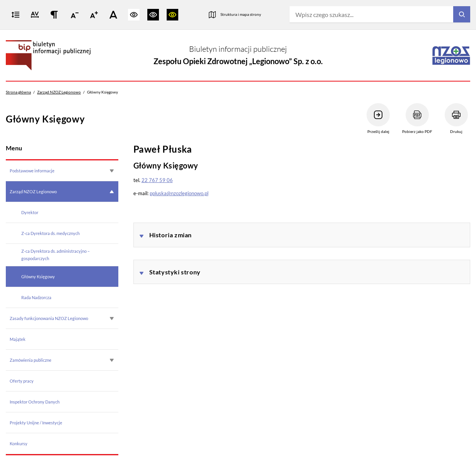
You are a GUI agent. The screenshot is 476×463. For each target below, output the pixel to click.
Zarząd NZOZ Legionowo (59, 92)
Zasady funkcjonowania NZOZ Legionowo (49, 318)
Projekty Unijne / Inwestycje (36, 423)
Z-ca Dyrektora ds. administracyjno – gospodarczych (55, 254)
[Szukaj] (462, 15)
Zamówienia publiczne (31, 360)
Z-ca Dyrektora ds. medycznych (50, 233)
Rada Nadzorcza (36, 297)
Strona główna (18, 92)
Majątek (18, 339)
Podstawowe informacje (32, 171)
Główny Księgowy (38, 277)
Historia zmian (171, 235)
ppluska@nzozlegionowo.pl (179, 193)
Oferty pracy (22, 381)
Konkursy (19, 443)
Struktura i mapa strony (241, 14)
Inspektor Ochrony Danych (35, 402)
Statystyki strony (175, 272)
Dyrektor (30, 212)
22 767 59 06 (157, 180)
